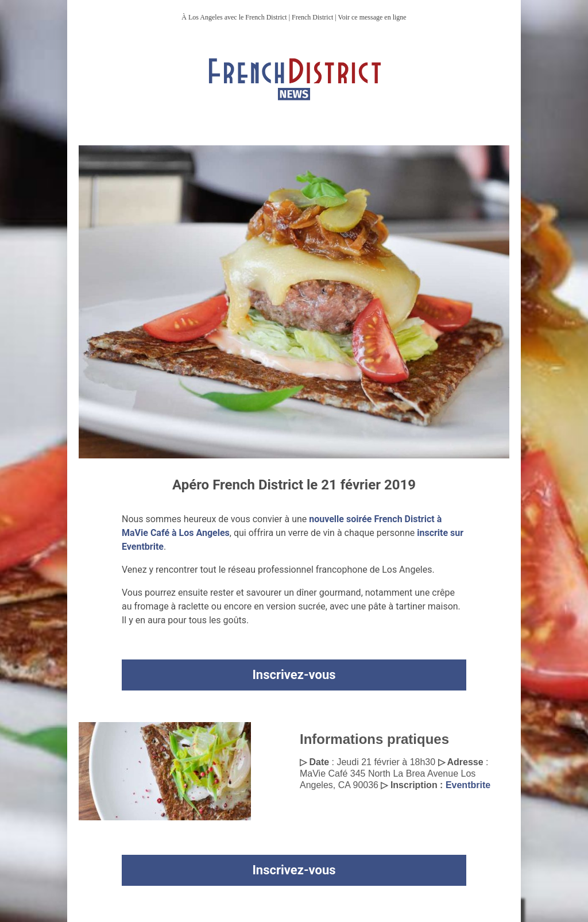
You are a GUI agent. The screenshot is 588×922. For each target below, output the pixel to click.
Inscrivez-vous (294, 675)
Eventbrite (468, 785)
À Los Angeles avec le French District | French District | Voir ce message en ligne (294, 17)
